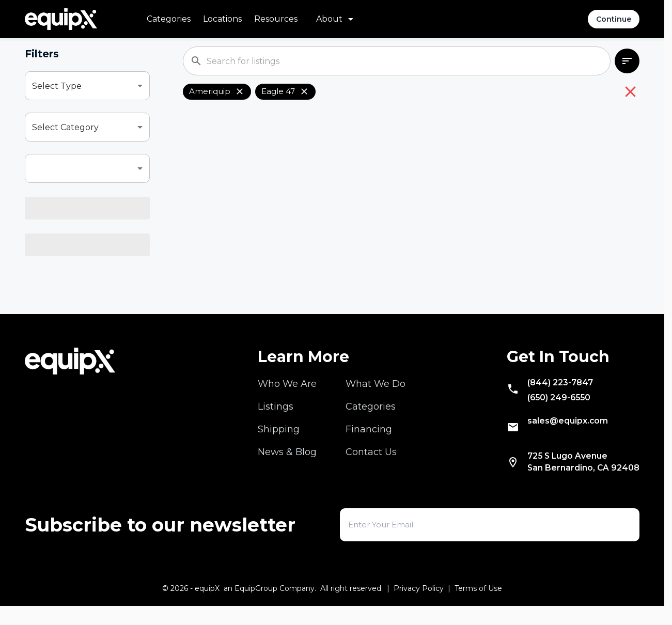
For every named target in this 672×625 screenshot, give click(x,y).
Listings (276, 416)
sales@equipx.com (559, 436)
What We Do (376, 393)
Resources (276, 19)
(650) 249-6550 (550, 411)
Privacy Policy (419, 607)
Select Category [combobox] (65, 127)
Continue (614, 19)
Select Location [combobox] (64, 251)
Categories (169, 19)
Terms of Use (478, 607)
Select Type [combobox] (57, 86)
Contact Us (371, 461)
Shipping (279, 439)
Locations (222, 19)
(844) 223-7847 (550, 393)
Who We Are (287, 393)
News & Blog (287, 461)
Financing (369, 439)
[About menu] (337, 19)
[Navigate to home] (61, 19)
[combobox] (87, 168)
